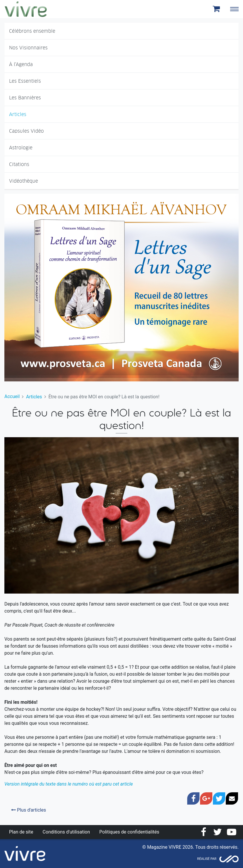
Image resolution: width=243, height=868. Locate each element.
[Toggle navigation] (234, 9)
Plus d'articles (28, 810)
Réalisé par (207, 859)
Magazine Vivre (26, 9)
